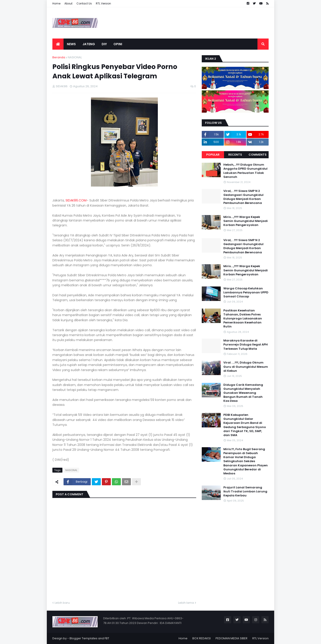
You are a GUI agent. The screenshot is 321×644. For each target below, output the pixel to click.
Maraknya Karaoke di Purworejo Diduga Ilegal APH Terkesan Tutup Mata (246, 345)
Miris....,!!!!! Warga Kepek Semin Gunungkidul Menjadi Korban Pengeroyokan (246, 221)
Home (56, 3)
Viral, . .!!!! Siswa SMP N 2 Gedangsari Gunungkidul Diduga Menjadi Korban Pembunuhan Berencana (243, 197)
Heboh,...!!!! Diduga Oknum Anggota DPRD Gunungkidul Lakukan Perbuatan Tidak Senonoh (245, 171)
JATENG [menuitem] (89, 44)
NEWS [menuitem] (71, 44)
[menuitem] (58, 44)
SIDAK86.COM (76, 200)
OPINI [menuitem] (118, 44)
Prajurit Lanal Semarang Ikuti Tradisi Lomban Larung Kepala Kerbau (245, 492)
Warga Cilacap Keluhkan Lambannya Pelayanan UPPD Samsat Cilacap (246, 293)
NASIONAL (75, 57)
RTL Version (103, 3)
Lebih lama (186, 603)
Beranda (59, 57)
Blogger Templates (83, 638)
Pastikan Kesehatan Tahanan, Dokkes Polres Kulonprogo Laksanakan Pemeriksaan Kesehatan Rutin (243, 319)
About (68, 3)
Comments (258, 155)
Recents (235, 155)
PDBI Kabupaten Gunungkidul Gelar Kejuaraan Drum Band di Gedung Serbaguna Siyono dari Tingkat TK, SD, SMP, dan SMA (245, 425)
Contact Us (84, 3)
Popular (213, 155)
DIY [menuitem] (104, 44)
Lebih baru (62, 603)
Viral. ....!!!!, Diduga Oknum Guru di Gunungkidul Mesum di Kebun (246, 367)
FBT (107, 638)
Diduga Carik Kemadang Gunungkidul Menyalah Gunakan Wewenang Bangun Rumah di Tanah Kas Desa (243, 393)
